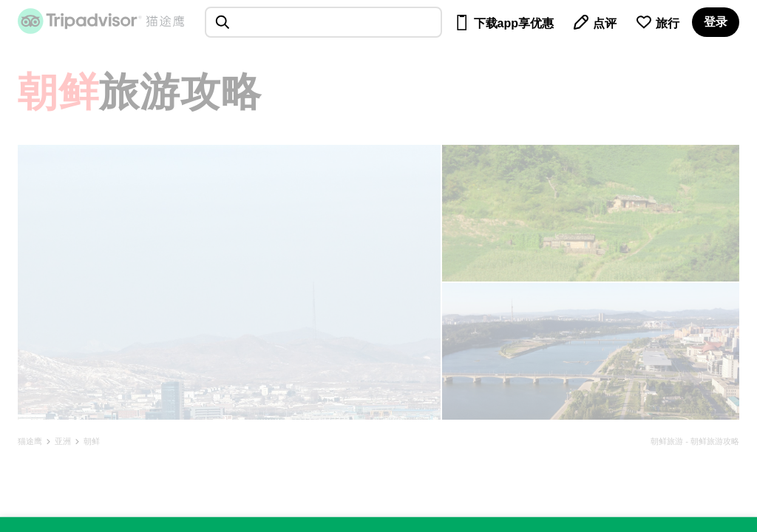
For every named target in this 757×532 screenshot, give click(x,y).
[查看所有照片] (229, 282)
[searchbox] (323, 22)
